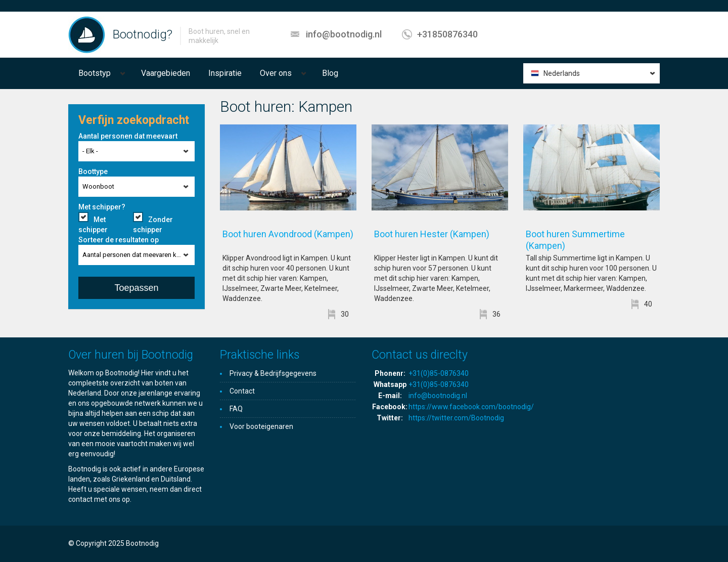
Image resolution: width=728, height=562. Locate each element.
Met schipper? (102, 207)
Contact (242, 391)
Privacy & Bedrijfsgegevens (273, 373)
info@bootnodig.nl (344, 34)
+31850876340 (447, 34)
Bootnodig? (143, 34)
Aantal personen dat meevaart (128, 136)
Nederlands (562, 73)
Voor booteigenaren (261, 426)
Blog (330, 73)
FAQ (236, 409)
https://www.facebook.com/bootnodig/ (471, 407)
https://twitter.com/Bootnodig (456, 418)
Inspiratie (225, 73)
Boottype (93, 171)
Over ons (276, 73)
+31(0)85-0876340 (439, 373)
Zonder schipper (153, 225)
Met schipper (93, 225)
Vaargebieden (166, 73)
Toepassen (136, 288)
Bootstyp (95, 73)
